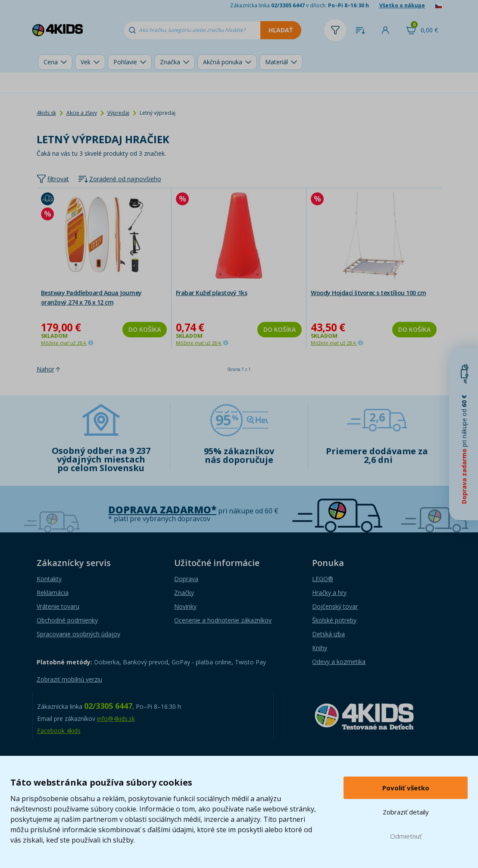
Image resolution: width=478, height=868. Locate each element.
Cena (51, 62)
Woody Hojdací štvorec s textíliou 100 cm (368, 293)
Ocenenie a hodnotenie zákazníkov (223, 620)
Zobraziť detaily (406, 812)
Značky (184, 593)
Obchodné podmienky (67, 620)
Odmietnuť (406, 836)
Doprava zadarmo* (162, 510)
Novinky (185, 606)
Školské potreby (334, 620)
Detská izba (328, 634)
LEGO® (323, 579)
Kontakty (49, 579)
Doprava (186, 579)
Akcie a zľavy (82, 113)
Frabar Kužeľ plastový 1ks (212, 293)
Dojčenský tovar (335, 606)
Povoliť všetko (406, 788)
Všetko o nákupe (402, 5)
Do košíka (145, 329)
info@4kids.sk (116, 719)
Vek (86, 62)
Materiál (276, 62)
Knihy (320, 648)
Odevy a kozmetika (339, 662)
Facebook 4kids (59, 731)
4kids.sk (46, 113)
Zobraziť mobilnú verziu (69, 679)
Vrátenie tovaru (58, 606)
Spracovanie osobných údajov (78, 634)
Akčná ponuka (223, 62)
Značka (170, 62)
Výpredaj (118, 113)
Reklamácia (53, 593)
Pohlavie (125, 62)
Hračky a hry (329, 593)
